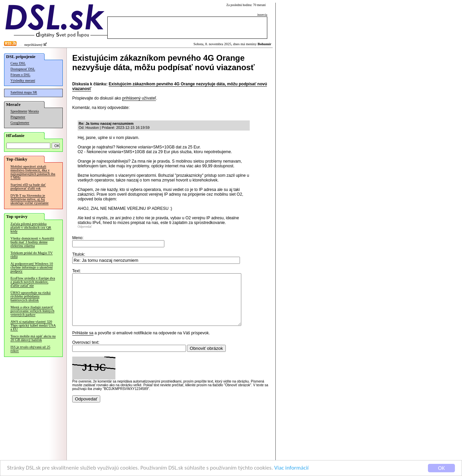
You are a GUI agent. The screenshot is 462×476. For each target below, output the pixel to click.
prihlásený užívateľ (139, 98)
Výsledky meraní (23, 80)
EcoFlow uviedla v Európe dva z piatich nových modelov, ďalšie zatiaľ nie (33, 282)
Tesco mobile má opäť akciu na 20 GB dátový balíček (33, 338)
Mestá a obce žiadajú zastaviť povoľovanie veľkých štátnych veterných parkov (32, 311)
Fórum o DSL (20, 75)
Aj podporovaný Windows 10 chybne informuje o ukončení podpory (32, 267)
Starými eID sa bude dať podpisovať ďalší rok (28, 187)
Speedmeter (19, 111)
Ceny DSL (18, 63)
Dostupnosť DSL (23, 69)
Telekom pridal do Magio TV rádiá (32, 255)
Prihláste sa (83, 343)
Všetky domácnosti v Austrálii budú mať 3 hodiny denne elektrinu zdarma (32, 242)
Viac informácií (292, 468)
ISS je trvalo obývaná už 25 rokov (30, 349)
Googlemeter (20, 123)
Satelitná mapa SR (24, 92)
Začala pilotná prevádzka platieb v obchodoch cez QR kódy (31, 228)
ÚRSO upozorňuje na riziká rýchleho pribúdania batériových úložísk (31, 296)
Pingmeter (18, 117)
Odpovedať (85, 227)
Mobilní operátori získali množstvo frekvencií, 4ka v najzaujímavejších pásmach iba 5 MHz (33, 172)
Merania (34, 111)
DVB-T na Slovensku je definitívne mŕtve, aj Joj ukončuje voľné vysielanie (30, 199)
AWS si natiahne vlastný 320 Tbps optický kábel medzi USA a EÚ (33, 325)
